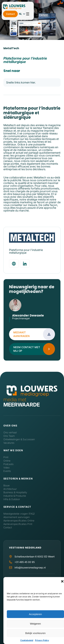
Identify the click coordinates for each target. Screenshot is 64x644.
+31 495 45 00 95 (25, 562)
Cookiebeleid (27, 640)
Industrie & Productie (15, 496)
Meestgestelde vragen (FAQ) (19, 514)
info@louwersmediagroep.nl (30, 568)
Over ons (10, 426)
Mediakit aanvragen (21, 334)
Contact (36, 8)
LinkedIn (14, 323)
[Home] (32, 391)
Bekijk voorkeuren (35, 633)
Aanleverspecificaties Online (19, 521)
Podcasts (8, 464)
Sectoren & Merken (18, 479)
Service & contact (17, 507)
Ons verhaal (10, 432)
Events (7, 471)
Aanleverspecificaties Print (18, 524)
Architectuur (10, 489)
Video (6, 468)
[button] (62, 581)
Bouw (6, 485)
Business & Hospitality (15, 492)
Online (7, 461)
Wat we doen (13, 450)
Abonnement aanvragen (17, 517)
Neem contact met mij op (27, 349)
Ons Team (9, 436)
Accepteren (35, 614)
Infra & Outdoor (12, 499)
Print (6, 457)
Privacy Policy (42, 640)
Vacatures (9, 443)
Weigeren (35, 624)
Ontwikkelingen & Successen (19, 439)
